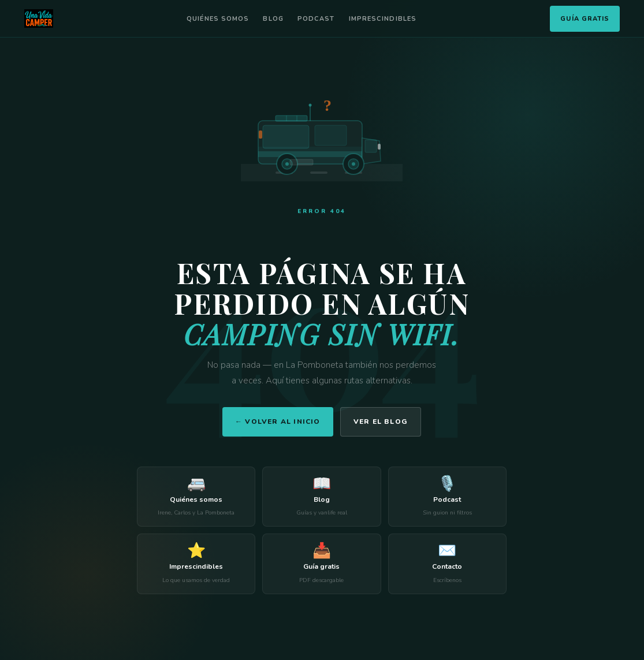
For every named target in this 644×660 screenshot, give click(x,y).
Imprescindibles (383, 19)
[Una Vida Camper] (39, 18)
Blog (273, 19)
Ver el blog (381, 422)
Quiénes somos (218, 19)
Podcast (316, 19)
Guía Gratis (585, 19)
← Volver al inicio (278, 422)
